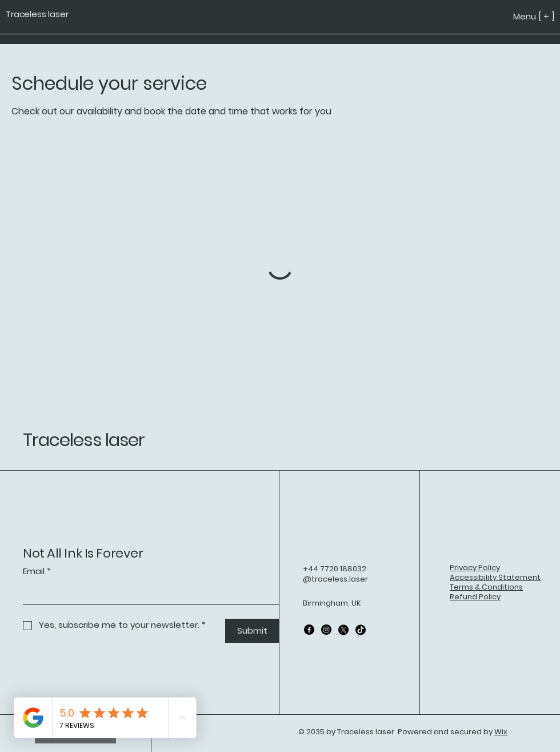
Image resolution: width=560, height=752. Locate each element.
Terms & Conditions (486, 587)
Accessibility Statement (495, 577)
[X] (343, 630)
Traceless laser (84, 440)
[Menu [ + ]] (510, 16)
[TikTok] (361, 630)
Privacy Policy (475, 568)
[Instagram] (326, 630)
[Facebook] (309, 630)
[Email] (147, 594)
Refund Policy (475, 597)
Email (37, 572)
